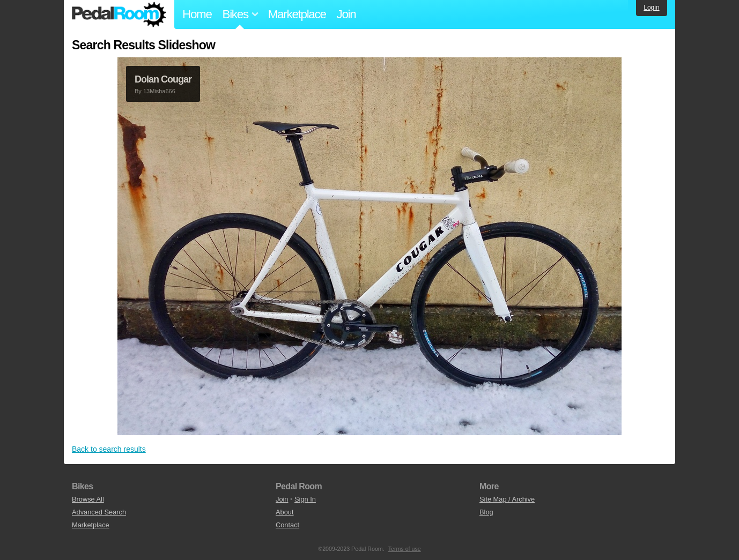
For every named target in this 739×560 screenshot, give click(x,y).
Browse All (88, 499)
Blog (486, 512)
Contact (287, 525)
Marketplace (297, 14)
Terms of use (405, 549)
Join (346, 14)
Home (197, 14)
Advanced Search (99, 512)
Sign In (305, 499)
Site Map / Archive (507, 499)
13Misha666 (159, 91)
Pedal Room (119, 14)
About (284, 512)
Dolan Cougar (163, 79)
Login (651, 8)
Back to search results (109, 449)
